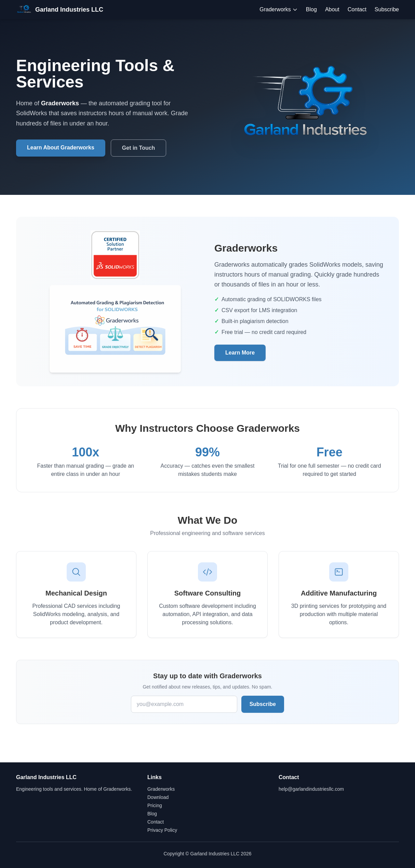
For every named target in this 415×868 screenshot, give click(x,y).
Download (158, 797)
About (332, 9)
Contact (357, 9)
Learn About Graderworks (61, 148)
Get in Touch (139, 148)
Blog (311, 9)
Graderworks (279, 9)
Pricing (155, 805)
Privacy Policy (162, 830)
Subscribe (387, 9)
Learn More (240, 353)
